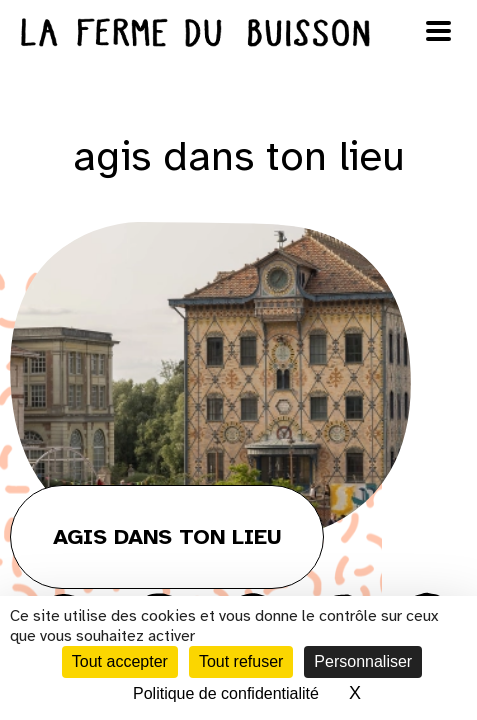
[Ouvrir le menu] (439, 31)
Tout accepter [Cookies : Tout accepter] (120, 661)
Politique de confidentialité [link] (226, 693)
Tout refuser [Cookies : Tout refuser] (241, 661)
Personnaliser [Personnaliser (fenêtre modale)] (363, 661)
